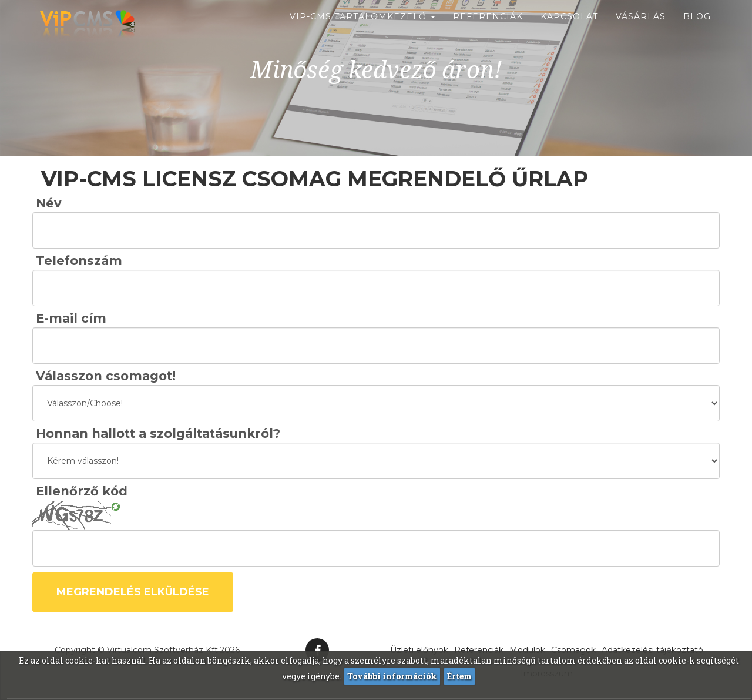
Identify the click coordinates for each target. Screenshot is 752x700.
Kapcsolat (569, 29)
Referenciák (488, 29)
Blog (697, 29)
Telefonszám (79, 261)
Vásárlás (641, 29)
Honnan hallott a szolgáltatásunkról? (158, 433)
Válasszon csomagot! (106, 376)
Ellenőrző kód (82, 491)
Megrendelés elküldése (133, 592)
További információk (392, 676)
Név (49, 203)
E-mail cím (71, 318)
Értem (459, 676)
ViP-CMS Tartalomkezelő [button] (362, 29)
